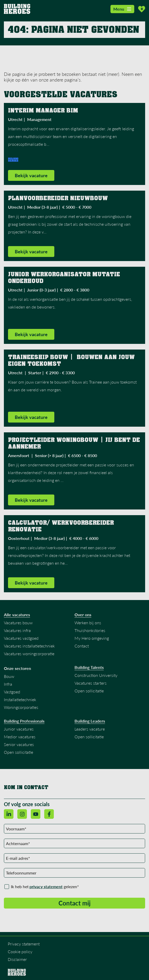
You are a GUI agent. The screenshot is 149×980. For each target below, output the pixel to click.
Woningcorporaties (21, 707)
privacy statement (46, 886)
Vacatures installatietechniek (29, 646)
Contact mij (74, 903)
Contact (82, 646)
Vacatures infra (17, 630)
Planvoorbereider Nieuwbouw (59, 198)
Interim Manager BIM (43, 110)
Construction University (96, 675)
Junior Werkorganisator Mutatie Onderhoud (65, 278)
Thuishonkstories (90, 630)
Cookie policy (20, 951)
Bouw (9, 676)
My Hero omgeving (92, 638)
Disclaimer (17, 959)
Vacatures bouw (18, 623)
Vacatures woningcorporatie (29, 654)
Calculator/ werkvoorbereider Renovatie (62, 526)
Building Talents (89, 667)
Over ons (83, 615)
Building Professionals (24, 721)
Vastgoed (12, 692)
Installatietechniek (20, 699)
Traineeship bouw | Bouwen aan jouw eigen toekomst (72, 360)
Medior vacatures (20, 737)
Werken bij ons (88, 623)
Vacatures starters (91, 683)
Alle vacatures (17, 615)
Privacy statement (24, 944)
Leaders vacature (90, 729)
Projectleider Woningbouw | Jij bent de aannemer (75, 443)
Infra (8, 684)
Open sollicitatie (89, 691)
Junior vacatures (19, 729)
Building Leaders (90, 721)
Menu (122, 9)
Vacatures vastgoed (21, 638)
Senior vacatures (19, 744)
